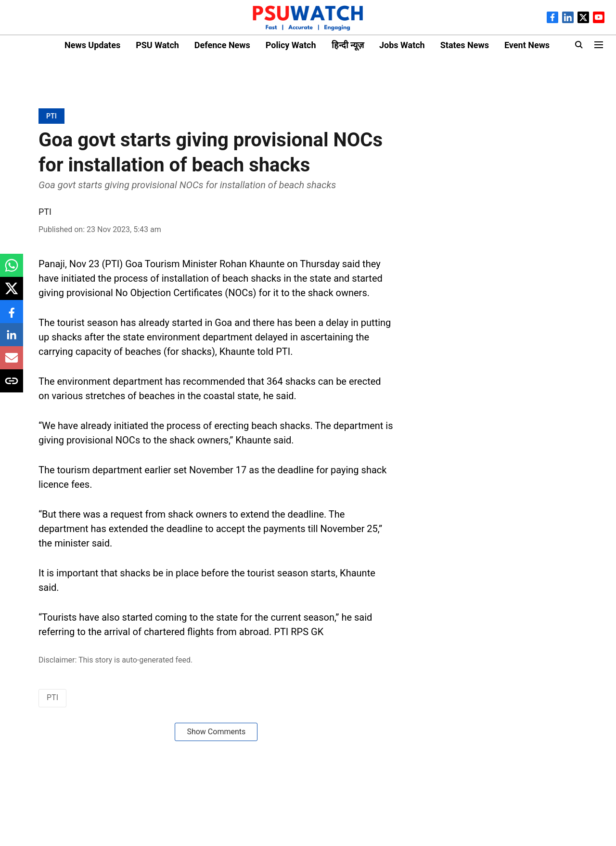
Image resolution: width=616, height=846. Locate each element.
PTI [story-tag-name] (52, 697)
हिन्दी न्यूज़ (348, 45)
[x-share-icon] (12, 293)
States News (465, 45)
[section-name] (51, 116)
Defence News (222, 45)
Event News (527, 45)
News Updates (92, 45)
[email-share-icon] (12, 363)
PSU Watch (157, 45)
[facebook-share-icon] (12, 317)
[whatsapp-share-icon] (12, 270)
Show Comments (216, 732)
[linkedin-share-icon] (12, 340)
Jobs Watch (402, 45)
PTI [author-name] (45, 212)
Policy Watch (291, 45)
